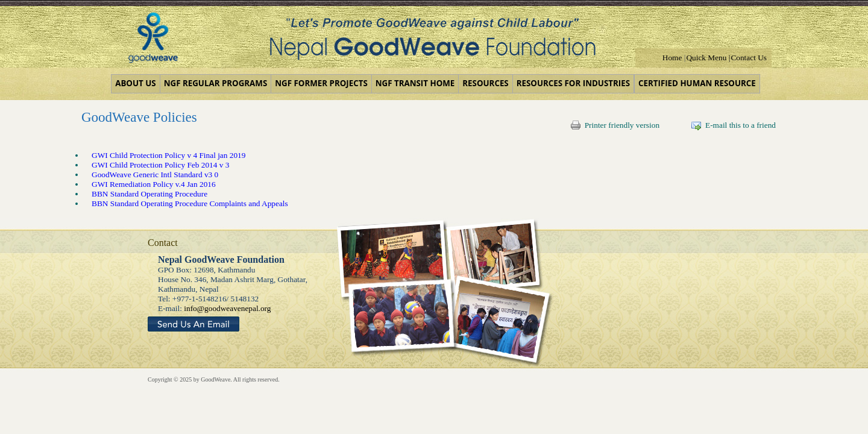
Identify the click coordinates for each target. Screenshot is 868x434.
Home (672, 58)
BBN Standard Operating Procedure (149, 194)
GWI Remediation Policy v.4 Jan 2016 (154, 184)
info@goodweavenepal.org (227, 308)
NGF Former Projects (321, 83)
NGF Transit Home (415, 83)
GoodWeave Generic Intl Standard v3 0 (155, 175)
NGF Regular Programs (216, 83)
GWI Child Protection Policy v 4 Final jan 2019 (168, 155)
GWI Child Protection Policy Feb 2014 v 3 (160, 165)
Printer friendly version (615, 125)
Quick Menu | (708, 58)
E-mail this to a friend (734, 125)
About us (135, 83)
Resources (485, 83)
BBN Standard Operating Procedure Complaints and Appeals (190, 203)
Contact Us (749, 58)
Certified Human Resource (697, 83)
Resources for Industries (573, 83)
